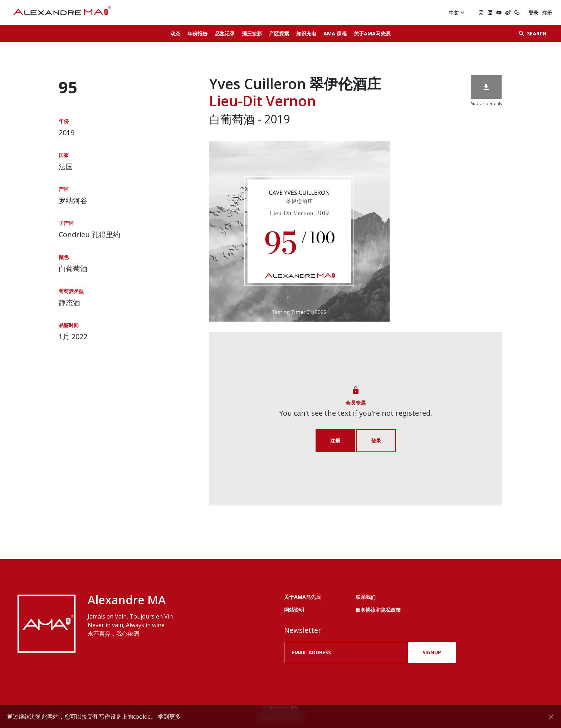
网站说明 (294, 610)
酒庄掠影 (252, 33)
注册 (547, 13)
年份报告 (197, 33)
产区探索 (279, 33)
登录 (533, 13)
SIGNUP (432, 652)
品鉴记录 (225, 33)
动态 (175, 33)
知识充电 (306, 33)
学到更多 (169, 717)
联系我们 (366, 597)
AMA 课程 (335, 33)
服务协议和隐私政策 (378, 610)
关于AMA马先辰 (372, 33)
